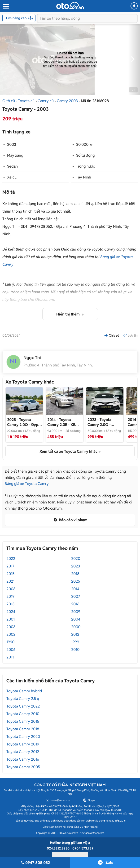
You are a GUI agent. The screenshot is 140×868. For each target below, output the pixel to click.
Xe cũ (12, 177)
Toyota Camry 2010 (23, 714)
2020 (76, 559)
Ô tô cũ (9, 101)
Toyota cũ (26, 101)
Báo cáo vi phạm (70, 520)
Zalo (109, 862)
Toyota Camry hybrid (24, 691)
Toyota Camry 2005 (23, 767)
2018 (75, 574)
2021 (10, 581)
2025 (76, 581)
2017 (10, 566)
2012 (75, 634)
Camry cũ (46, 101)
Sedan (12, 166)
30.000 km (85, 144)
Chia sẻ (112, 335)
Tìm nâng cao (19, 18)
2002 (11, 634)
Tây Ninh (84, 177)
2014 (75, 589)
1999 (75, 642)
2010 (75, 650)
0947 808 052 (35, 863)
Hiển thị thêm (68, 314)
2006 (11, 650)
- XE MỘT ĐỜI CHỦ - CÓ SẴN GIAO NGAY (64, 422)
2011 (10, 657)
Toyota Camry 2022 (23, 706)
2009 (76, 612)
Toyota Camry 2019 (23, 744)
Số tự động (85, 155)
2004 (76, 619)
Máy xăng (15, 155)
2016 (75, 604)
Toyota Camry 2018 (23, 729)
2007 (76, 596)
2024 (11, 612)
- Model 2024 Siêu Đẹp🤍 (102, 422)
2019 (10, 596)
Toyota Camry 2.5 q (23, 699)
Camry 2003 (67, 101)
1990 (10, 642)
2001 (11, 619)
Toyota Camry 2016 (23, 759)
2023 (76, 566)
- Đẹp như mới (23, 422)
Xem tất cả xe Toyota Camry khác (68, 451)
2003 (12, 144)
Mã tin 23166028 (95, 101)
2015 (10, 574)
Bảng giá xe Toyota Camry (27, 484)
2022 (11, 559)
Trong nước (85, 166)
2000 (76, 627)
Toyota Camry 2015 (23, 721)
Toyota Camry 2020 (23, 737)
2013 (10, 604)
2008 (11, 589)
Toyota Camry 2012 (23, 752)
